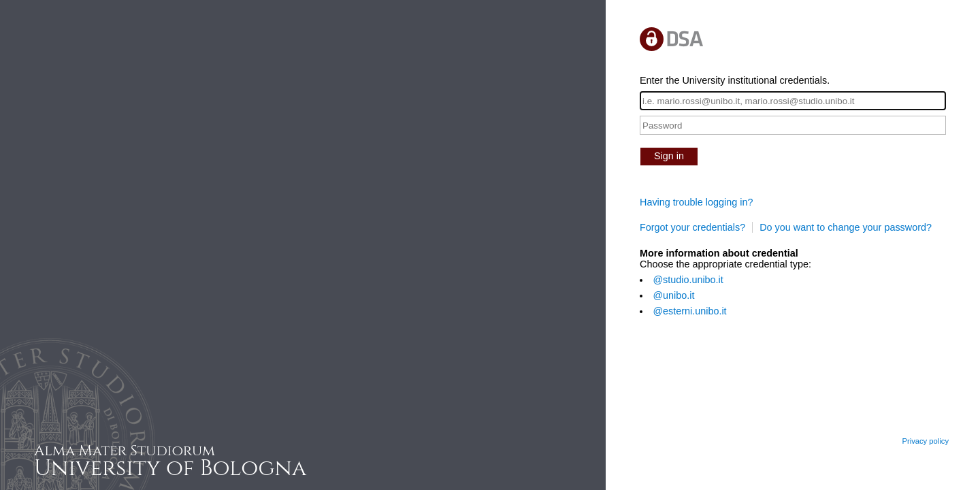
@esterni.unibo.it (689, 311)
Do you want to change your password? (846, 227)
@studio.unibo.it (688, 280)
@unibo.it (673, 295)
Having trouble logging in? (696, 202)
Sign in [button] (669, 156)
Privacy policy (925, 441)
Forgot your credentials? (692, 227)
